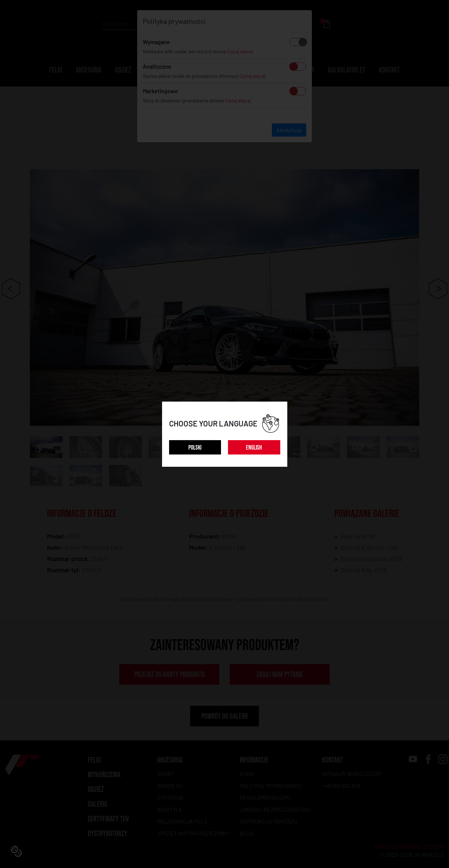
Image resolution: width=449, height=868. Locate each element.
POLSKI (195, 448)
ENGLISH (254, 448)
